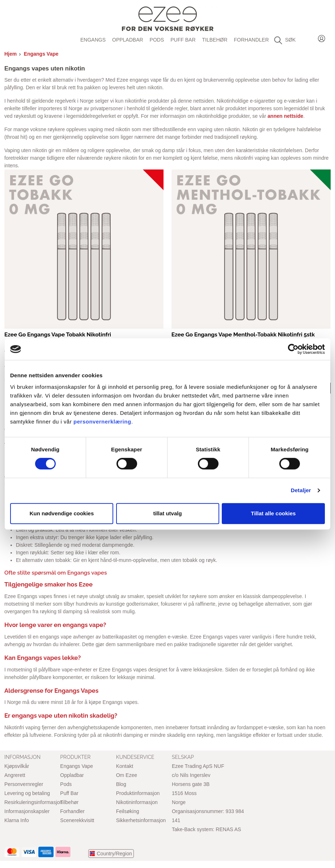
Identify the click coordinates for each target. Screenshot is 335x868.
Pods (157, 40)
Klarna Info (17, 820)
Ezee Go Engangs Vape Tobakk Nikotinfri (58, 335)
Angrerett (15, 775)
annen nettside (286, 116)
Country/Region (115, 854)
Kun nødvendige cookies (62, 513)
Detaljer (301, 490)
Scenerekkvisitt (77, 820)
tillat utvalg (167, 513)
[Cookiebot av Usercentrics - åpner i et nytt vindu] (293, 349)
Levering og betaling (27, 793)
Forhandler (251, 40)
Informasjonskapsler (27, 811)
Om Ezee (127, 775)
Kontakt (125, 766)
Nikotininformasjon (137, 802)
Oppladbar (128, 40)
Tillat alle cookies (273, 513)
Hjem (10, 54)
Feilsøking (128, 811)
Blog (121, 784)
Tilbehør (215, 40)
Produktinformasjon (138, 793)
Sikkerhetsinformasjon (141, 820)
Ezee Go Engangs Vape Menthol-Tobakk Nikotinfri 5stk (243, 335)
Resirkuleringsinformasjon (33, 802)
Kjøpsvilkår (17, 766)
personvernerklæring (102, 422)
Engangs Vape (41, 54)
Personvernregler (24, 784)
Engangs (93, 40)
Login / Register (322, 37)
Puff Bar (183, 40)
